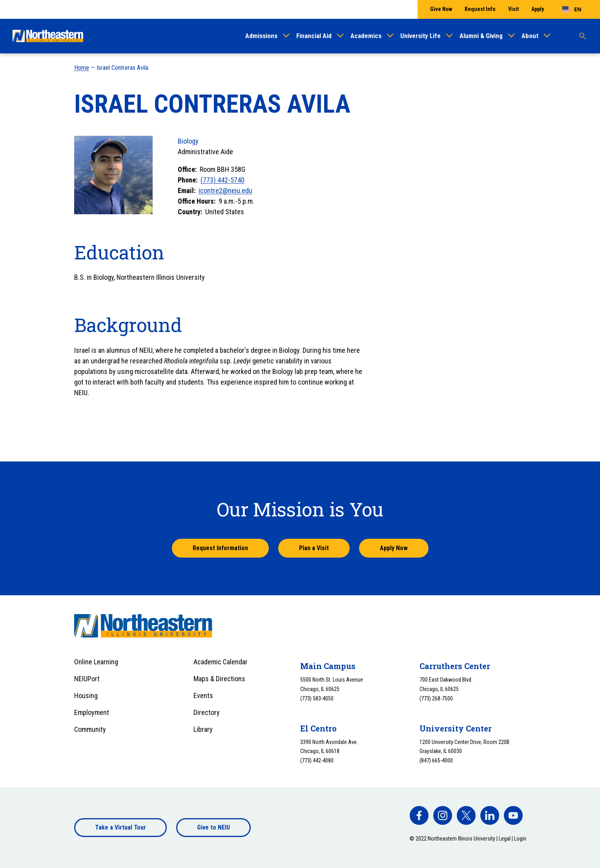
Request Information (220, 548)
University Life (420, 36)
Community (90, 729)
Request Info (480, 9)
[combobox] (572, 9)
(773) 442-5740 (222, 180)
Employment (92, 712)
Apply (538, 9)
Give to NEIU (213, 827)
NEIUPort (87, 679)
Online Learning (96, 662)
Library (203, 729)
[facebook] (419, 815)
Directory (207, 712)
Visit (513, 9)
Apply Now (394, 548)
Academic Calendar (221, 662)
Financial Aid (314, 36)
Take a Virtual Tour (120, 827)
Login (520, 839)
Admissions (261, 36)
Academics (366, 36)
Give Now (441, 9)
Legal (505, 839)
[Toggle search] (583, 36)
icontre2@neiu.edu (225, 191)
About (530, 36)
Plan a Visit (314, 548)
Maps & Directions (219, 679)
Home (82, 68)
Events (203, 696)
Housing (86, 696)
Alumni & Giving (481, 36)
